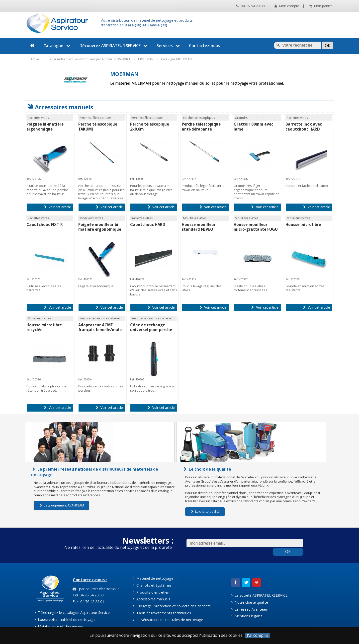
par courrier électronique (96, 589)
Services (169, 46)
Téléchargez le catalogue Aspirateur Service (72, 612)
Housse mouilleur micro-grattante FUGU (256, 227)
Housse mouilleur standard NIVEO (199, 227)
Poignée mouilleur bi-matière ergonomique (100, 227)
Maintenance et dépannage (59, 626)
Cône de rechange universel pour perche (151, 327)
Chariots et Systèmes (152, 585)
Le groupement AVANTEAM (62, 505)
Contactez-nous (205, 46)
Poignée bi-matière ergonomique (45, 127)
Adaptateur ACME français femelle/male (100, 327)
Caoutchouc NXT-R (45, 225)
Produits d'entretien (151, 592)
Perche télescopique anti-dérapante (201, 127)
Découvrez (114, 46)
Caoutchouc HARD (148, 225)
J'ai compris (258, 635)
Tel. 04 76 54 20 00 (88, 595)
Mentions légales (247, 616)
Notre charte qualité (250, 602)
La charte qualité (205, 511)
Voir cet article (57, 207)
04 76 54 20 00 (250, 6)
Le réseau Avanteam (250, 609)
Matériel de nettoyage (153, 578)
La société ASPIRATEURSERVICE (259, 595)
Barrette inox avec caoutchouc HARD (304, 127)
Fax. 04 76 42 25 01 (88, 602)
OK (288, 552)
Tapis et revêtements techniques (162, 613)
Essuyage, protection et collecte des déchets (172, 606)
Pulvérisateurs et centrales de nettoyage (168, 620)
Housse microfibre (303, 225)
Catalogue (57, 46)
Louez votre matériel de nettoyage (65, 619)
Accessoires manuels (152, 599)
